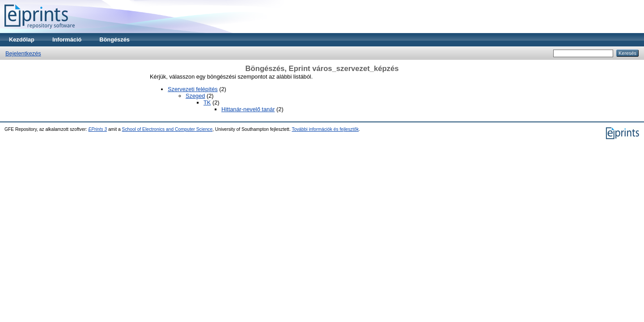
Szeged (195, 96)
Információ (67, 40)
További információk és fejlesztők (325, 129)
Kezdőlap (22, 40)
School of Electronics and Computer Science (167, 129)
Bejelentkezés (23, 53)
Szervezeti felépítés (193, 89)
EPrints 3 (98, 129)
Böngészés (114, 40)
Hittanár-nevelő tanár (248, 109)
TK (207, 102)
